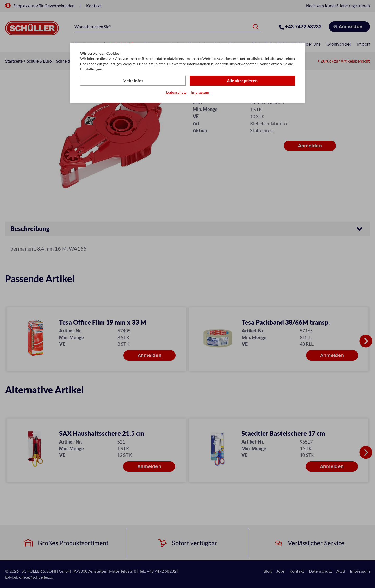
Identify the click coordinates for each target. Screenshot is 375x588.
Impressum (200, 92)
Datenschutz (176, 92)
